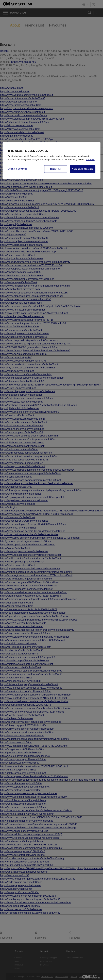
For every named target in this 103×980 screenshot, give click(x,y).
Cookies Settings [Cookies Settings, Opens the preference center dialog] (17, 169)
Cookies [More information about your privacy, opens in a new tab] (90, 159)
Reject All (56, 169)
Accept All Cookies (83, 169)
